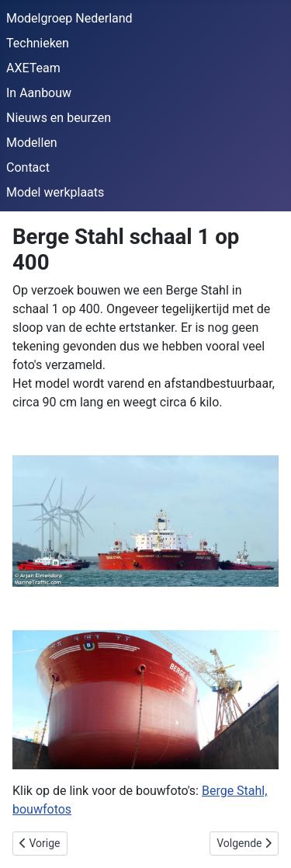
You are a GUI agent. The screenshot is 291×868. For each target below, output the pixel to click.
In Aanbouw (39, 93)
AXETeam (33, 68)
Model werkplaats (55, 192)
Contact (28, 167)
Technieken (38, 43)
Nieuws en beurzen (59, 118)
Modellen (32, 143)
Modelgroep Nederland (69, 18)
